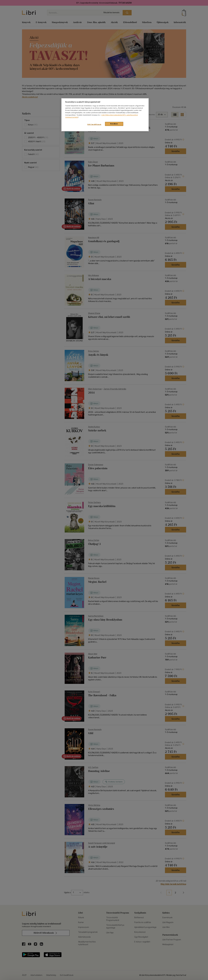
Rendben (114, 124)
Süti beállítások (94, 124)
